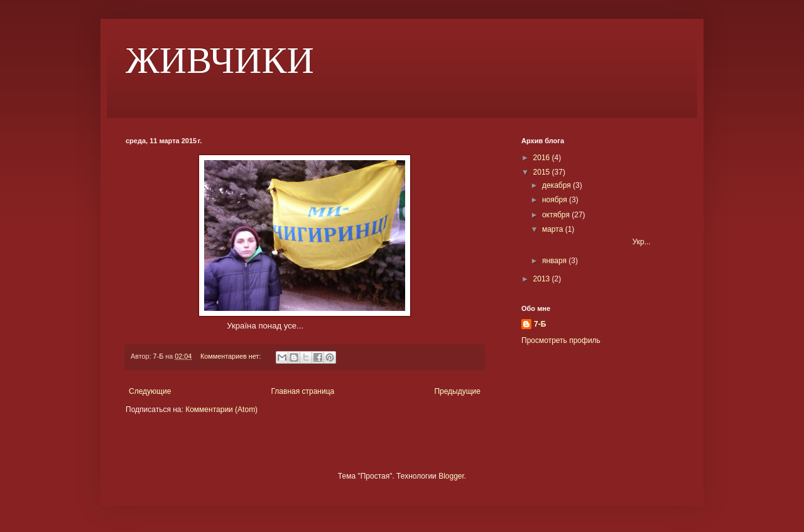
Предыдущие (457, 391)
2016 (543, 158)
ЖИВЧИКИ (220, 60)
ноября (556, 200)
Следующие (150, 391)
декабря (557, 185)
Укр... (595, 242)
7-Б (540, 324)
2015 (543, 172)
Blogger (451, 476)
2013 (543, 279)
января (555, 261)
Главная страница (303, 391)
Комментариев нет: (231, 356)
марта (554, 229)
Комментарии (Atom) (221, 410)
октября (557, 215)
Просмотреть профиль (561, 340)
